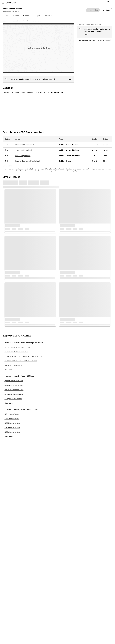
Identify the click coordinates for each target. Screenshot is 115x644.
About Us (6, 480)
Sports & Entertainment (40, 541)
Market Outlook (37, 495)
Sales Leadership (9, 487)
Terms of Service (102, 497)
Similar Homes (37, 21)
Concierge (35, 480)
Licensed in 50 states (67, 578)
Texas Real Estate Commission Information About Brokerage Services (83, 557)
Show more (9, 370)
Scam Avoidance (78, 499)
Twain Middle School (23, 150)
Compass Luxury (37, 505)
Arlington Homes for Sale (13, 399)
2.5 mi (105, 161)
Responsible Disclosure (94, 499)
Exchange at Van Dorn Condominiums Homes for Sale (23, 356)
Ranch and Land (37, 549)
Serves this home (73, 145)
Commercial (35, 538)
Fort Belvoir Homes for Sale (14, 390)
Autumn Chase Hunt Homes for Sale (17, 347)
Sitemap (34, 559)
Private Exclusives (38, 484)
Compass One (36, 498)
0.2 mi (105, 150)
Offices (6, 505)
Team (5, 484)
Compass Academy (38, 516)
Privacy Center (65, 499)
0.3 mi (105, 145)
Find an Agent (36, 509)
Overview (6, 21)
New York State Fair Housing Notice (71, 563)
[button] (3, 3)
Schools (26, 21)
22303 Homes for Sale (12, 423)
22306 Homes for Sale (12, 432)
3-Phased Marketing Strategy (42, 491)
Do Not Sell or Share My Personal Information (77, 497)
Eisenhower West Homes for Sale (16, 352)
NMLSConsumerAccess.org (96, 575)
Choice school (71, 161)
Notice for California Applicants (90, 502)
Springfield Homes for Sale (14, 381)
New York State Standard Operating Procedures (75, 565)
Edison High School (23, 156)
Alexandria (31, 93)
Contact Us (7, 502)
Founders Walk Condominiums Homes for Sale (21, 361)
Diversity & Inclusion (39, 527)
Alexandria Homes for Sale (14, 385)
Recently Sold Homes (39, 556)
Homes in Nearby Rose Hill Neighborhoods (24, 343)
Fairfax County (20, 93)
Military (34, 545)
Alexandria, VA (8, 12)
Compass (6, 93)
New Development (38, 534)
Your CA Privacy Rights (92, 505)
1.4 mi (105, 156)
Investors (6, 491)
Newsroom (7, 509)
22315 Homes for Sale (12, 414)
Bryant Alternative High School (27, 161)
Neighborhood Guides (39, 531)
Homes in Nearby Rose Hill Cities (19, 376)
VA (12, 93)
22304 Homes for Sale (12, 428)
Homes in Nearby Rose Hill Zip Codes (22, 409)
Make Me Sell (36, 502)
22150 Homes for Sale (12, 419)
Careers (6, 498)
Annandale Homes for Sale (14, 394)
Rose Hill (39, 93)
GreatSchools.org (38, 169)
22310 (17, 12)
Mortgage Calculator (39, 513)
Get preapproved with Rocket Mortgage (95, 40)
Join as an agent (9, 495)
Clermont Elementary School (27, 145)
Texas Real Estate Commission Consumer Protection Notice (80, 559)
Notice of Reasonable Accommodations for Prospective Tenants (81, 567)
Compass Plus (36, 520)
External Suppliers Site (40, 552)
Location (16, 21)
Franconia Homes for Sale (13, 365)
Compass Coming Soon (40, 487)
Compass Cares (37, 523)
